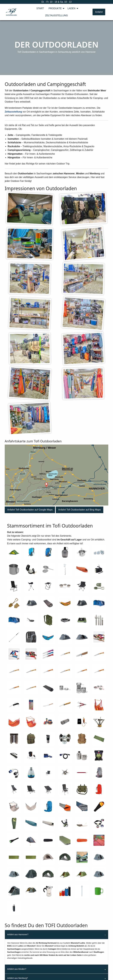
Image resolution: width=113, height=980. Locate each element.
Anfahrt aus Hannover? (18, 934)
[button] (30, 510)
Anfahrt (99, 12)
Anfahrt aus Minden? (17, 969)
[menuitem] (40, 9)
